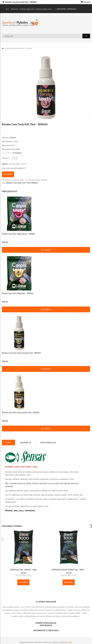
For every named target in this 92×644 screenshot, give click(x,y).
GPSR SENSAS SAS (48, 443)
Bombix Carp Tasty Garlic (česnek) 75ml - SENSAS (21, 353)
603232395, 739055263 (66, 9)
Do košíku (46, 250)
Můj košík (86, 2)
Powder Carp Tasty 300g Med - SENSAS (18, 293)
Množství (6, 158)
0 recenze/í (17, 153)
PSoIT (70, 642)
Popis (9, 443)
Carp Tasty (17, 183)
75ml (28, 183)
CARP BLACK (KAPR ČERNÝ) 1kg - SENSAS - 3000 (72, 570)
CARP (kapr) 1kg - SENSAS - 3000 (23, 570)
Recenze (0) (26, 443)
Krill (24, 183)
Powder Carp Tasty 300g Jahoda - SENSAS (18, 234)
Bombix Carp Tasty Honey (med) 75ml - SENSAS (21, 412)
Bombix (9, 183)
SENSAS (13, 138)
